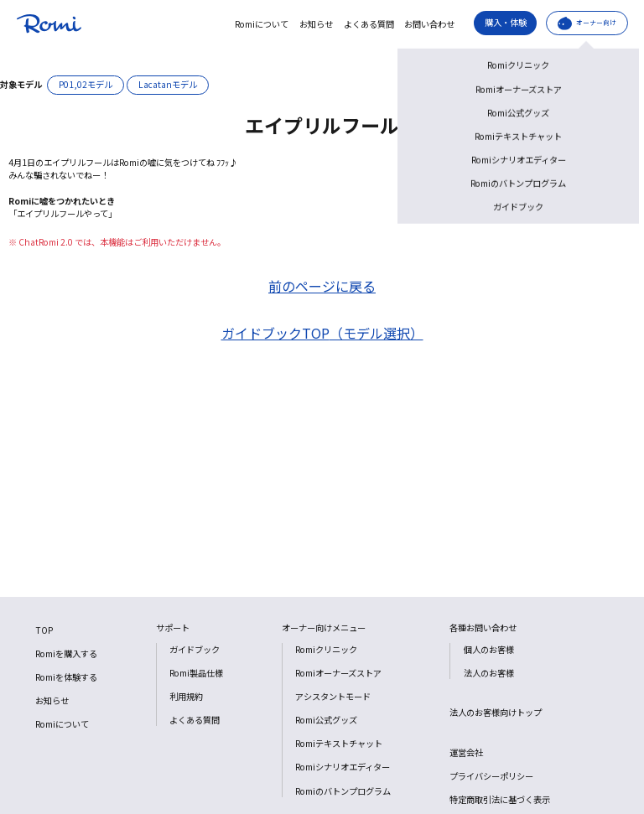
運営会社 (466, 752)
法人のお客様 (489, 673)
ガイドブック (195, 649)
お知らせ (316, 24)
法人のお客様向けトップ (496, 712)
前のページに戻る (322, 286)
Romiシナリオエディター (343, 767)
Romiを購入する (66, 653)
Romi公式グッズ (326, 720)
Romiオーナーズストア (338, 673)
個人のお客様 (489, 649)
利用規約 (186, 696)
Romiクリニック (326, 649)
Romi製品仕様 (196, 673)
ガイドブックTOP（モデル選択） (322, 333)
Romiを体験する (66, 677)
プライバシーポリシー (491, 776)
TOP (44, 630)
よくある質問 (369, 24)
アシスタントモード (333, 696)
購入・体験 (506, 22)
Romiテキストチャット (339, 743)
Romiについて (262, 24)
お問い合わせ (429, 24)
